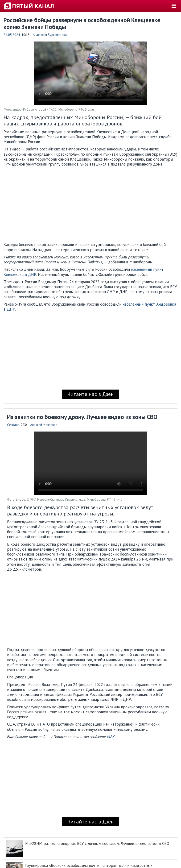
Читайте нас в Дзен (90, 394)
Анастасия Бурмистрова (50, 35)
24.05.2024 (12, 35)
